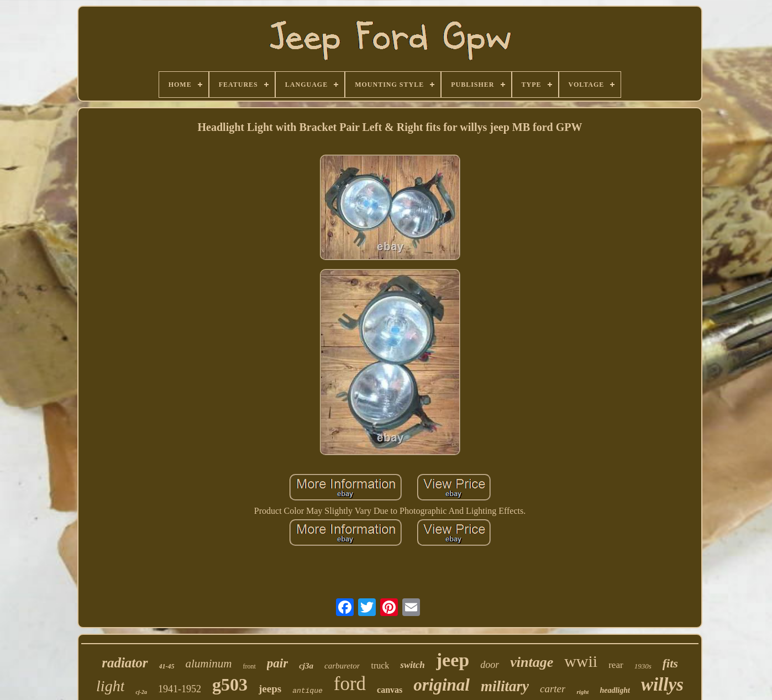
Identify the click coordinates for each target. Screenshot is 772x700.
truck (380, 665)
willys (662, 685)
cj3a (306, 666)
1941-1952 (180, 689)
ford (350, 684)
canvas (390, 690)
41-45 (167, 666)
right (582, 692)
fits (670, 663)
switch (412, 665)
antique (308, 691)
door (490, 665)
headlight (615, 690)
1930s (643, 666)
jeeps (270, 689)
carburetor (342, 666)
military (505, 686)
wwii (581, 661)
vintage (532, 662)
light (110, 686)
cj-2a (141, 692)
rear (616, 665)
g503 (230, 685)
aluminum (209, 664)
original (442, 685)
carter (553, 689)
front (250, 666)
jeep (453, 660)
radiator (125, 663)
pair (277, 663)
